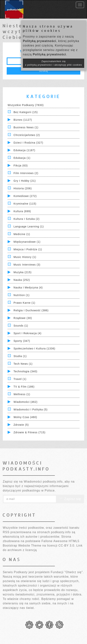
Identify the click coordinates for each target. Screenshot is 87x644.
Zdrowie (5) (21, 425)
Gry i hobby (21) (25, 181)
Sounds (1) (21, 326)
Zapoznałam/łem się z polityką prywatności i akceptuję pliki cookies (54, 63)
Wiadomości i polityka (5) (31, 409)
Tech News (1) (23, 364)
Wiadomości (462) (26, 402)
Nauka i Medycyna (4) (28, 288)
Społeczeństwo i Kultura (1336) (34, 349)
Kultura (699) (22, 211)
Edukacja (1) (22, 158)
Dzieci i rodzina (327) (28, 143)
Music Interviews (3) (27, 265)
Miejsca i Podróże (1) (28, 249)
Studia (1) (20, 356)
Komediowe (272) (25, 196)
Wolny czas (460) (25, 417)
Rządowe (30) (23, 318)
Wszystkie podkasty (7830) (26, 105)
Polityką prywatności (40, 41)
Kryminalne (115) (25, 204)
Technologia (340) (25, 371)
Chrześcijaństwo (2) (27, 135)
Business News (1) (26, 127)
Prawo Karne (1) (24, 303)
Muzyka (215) (23, 272)
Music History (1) (25, 257)
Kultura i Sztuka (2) (27, 219)
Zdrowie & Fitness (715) (30, 432)
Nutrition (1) (22, 295)
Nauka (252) (22, 280)
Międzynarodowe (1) (27, 242)
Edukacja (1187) (24, 150)
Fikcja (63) (21, 166)
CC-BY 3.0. (67, 546)
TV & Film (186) (24, 387)
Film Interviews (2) (26, 173)
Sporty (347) (22, 341)
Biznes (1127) (23, 120)
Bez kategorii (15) (26, 112)
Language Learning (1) (29, 227)
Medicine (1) (22, 234)
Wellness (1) (22, 394)
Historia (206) (23, 188)
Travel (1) (20, 379)
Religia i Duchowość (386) (31, 310)
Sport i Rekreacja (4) (28, 333)
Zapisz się (70, 499)
